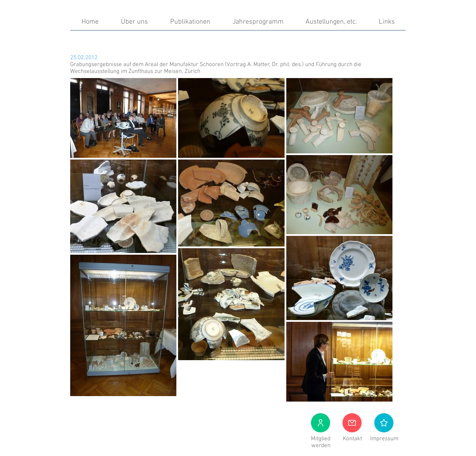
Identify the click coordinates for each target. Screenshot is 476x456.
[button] (384, 423)
